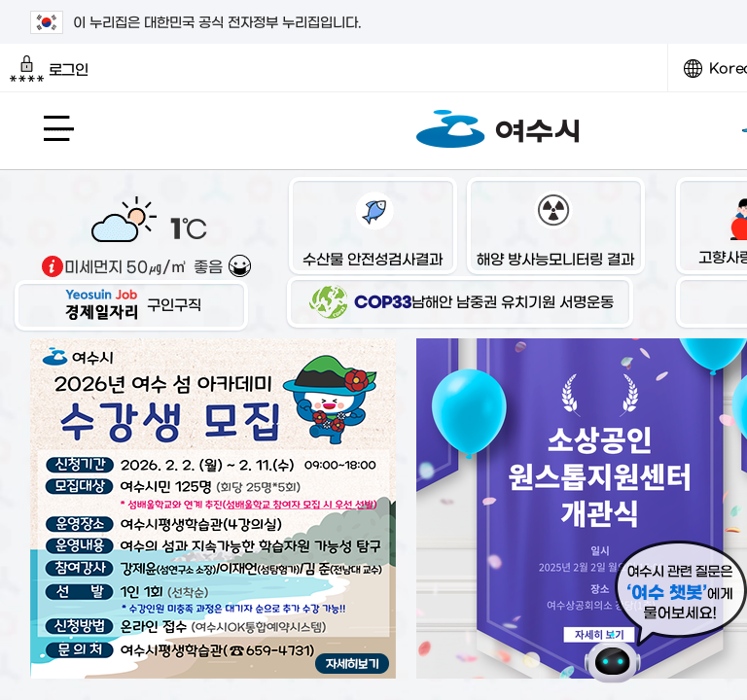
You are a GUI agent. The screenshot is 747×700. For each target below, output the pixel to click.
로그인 (49, 69)
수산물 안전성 (373, 228)
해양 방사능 (555, 228)
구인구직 (131, 304)
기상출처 (53, 266)
